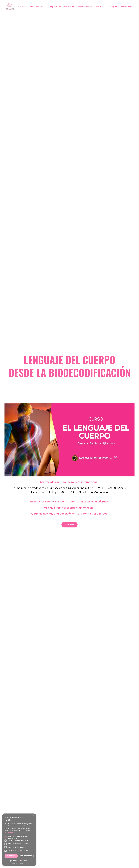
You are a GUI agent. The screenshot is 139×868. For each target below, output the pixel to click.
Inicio (22, 6)
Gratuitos (101, 6)
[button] (19, 861)
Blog (113, 6)
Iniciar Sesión (126, 6)
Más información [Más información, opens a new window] (10, 833)
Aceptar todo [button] (11, 856)
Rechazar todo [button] (26, 856)
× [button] (33, 816)
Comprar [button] (69, 525)
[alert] (19, 840)
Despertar (55, 6)
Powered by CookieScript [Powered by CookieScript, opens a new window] (19, 863)
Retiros (69, 6)
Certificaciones (37, 6)
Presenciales (84, 6)
